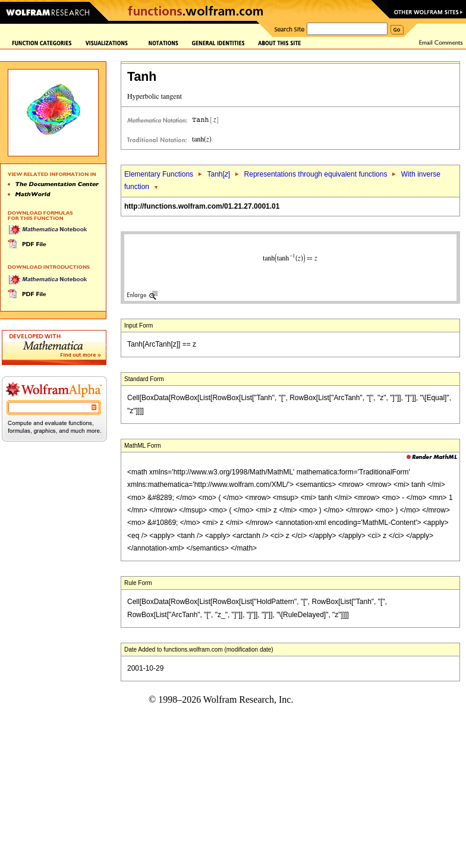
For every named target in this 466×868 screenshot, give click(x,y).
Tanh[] (218, 174)
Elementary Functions (159, 174)
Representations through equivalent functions (316, 174)
